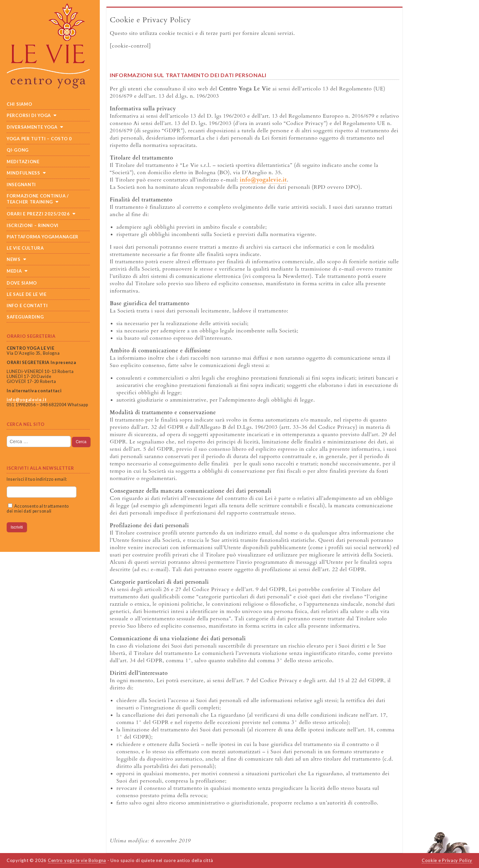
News (14, 259)
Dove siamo (22, 283)
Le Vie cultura (25, 248)
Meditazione (23, 162)
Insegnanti (21, 185)
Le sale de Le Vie (27, 294)
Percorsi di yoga (29, 115)
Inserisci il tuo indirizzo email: (37, 479)
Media (14, 271)
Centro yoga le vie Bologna (77, 860)
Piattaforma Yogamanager (43, 237)
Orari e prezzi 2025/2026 (38, 214)
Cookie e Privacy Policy (447, 860)
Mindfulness (23, 173)
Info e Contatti (27, 306)
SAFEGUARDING (25, 317)
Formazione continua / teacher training (38, 199)
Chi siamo (19, 104)
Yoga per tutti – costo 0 (39, 139)
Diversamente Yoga (32, 127)
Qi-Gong (18, 150)
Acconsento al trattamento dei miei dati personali (38, 509)
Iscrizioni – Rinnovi (33, 225)
